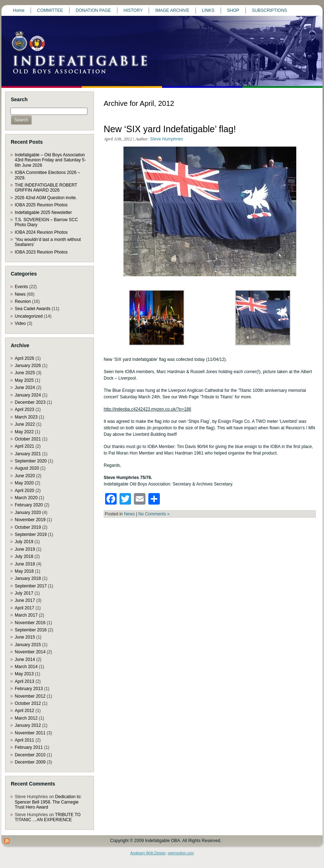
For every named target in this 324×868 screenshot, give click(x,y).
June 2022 (25, 424)
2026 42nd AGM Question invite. (46, 198)
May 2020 (24, 483)
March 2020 (26, 498)
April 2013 (24, 681)
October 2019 (28, 527)
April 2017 (24, 608)
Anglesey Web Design (148, 853)
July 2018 (24, 556)
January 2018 (28, 578)
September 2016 (31, 630)
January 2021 (28, 454)
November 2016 (30, 623)
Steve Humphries (167, 139)
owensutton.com (181, 853)
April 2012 (24, 711)
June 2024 (25, 388)
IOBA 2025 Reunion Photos (41, 205)
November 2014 (30, 652)
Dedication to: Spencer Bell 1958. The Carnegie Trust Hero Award (48, 802)
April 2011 (24, 740)
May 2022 (24, 432)
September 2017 (31, 586)
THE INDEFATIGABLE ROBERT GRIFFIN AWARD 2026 (46, 188)
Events (21, 287)
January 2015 (28, 645)
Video (20, 323)
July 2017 (24, 593)
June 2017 (25, 600)
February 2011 (29, 747)
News (20, 294)
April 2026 (24, 358)
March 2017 (26, 615)
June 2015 (25, 637)
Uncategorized (29, 316)
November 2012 (30, 696)
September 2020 (31, 461)
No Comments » (154, 514)
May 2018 (24, 571)
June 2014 (25, 659)
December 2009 (30, 762)
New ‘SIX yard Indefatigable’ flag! (170, 129)
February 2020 (29, 505)
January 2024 (28, 395)
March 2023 (26, 417)
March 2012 (26, 718)
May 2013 (24, 674)
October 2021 (28, 439)
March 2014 (26, 667)
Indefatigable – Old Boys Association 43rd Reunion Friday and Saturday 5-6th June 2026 (50, 160)
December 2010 (30, 755)
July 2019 (24, 542)
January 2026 (28, 366)
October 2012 (28, 703)
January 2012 (28, 725)
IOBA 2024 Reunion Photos (41, 232)
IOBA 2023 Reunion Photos (41, 252)
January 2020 (28, 513)
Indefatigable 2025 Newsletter (43, 212)
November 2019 (30, 520)
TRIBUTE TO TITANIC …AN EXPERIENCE (48, 817)
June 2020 (25, 476)
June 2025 (25, 373)
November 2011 (30, 733)
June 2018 (25, 564)
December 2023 (30, 402)
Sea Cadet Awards (33, 309)
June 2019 (25, 549)
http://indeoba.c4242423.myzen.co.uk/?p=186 (147, 409)
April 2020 (24, 491)
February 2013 (29, 689)
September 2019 (31, 534)
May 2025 (24, 380)
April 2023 (24, 410)
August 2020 (27, 468)
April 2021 (24, 446)
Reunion (23, 301)
